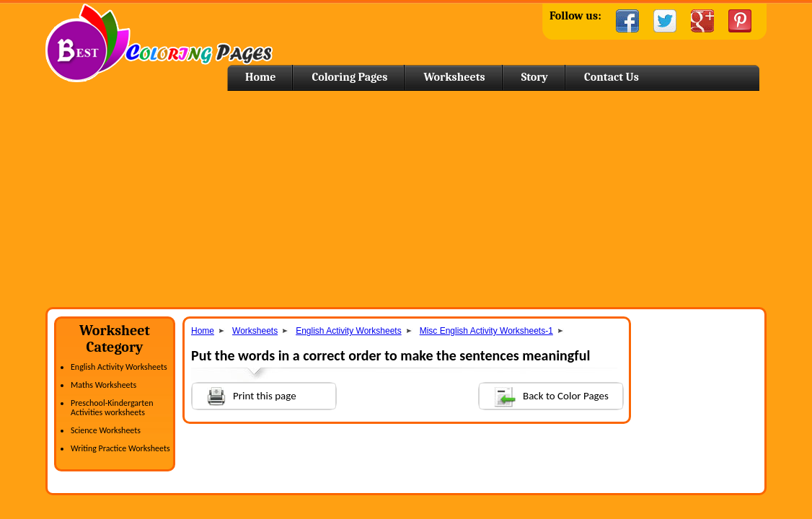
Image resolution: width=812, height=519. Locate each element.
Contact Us (612, 77)
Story (535, 77)
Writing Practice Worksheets (120, 448)
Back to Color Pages (544, 395)
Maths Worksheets (103, 385)
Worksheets (454, 77)
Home (159, 43)
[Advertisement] (406, 199)
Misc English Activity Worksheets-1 (486, 331)
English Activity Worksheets (119, 367)
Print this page (244, 395)
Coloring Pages (349, 77)
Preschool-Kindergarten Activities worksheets (112, 408)
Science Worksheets (106, 430)
